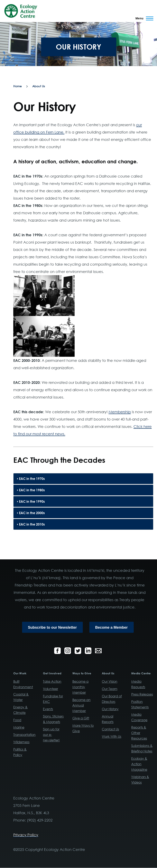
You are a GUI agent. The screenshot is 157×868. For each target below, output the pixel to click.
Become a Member (112, 627)
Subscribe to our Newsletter (52, 627)
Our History (110, 709)
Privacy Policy (26, 835)
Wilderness (21, 742)
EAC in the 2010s (32, 524)
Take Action (52, 681)
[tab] (83, 479)
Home (17, 86)
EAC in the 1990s (32, 501)
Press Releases (142, 694)
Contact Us (110, 729)
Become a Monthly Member (80, 687)
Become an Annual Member (81, 705)
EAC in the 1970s (32, 479)
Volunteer (50, 689)
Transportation (24, 735)
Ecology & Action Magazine (139, 764)
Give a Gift (81, 718)
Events (48, 709)
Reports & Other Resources (139, 733)
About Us (39, 86)
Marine (19, 727)
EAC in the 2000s (32, 513)
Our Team (110, 689)
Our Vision (110, 681)
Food (17, 720)
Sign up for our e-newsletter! (51, 735)
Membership (120, 412)
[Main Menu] (143, 18)
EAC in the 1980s (32, 490)
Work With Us (112, 737)
